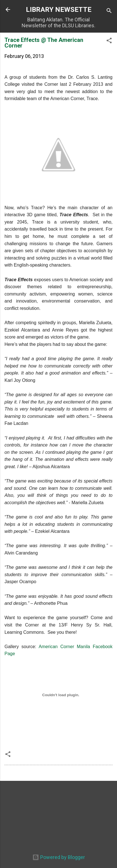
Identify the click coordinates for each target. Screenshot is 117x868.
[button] (109, 41)
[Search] (109, 11)
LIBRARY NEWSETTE (59, 10)
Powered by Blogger (59, 857)
